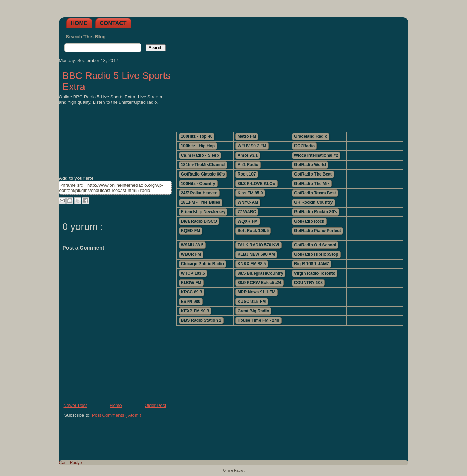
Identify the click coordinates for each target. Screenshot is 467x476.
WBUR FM (191, 254)
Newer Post (75, 405)
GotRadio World (310, 165)
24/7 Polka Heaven (199, 193)
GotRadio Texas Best (315, 193)
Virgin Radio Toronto (315, 273)
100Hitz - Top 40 (197, 136)
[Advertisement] (290, 77)
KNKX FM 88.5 (252, 264)
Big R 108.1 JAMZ (312, 264)
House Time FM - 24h (258, 320)
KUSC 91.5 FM (252, 302)
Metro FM (247, 136)
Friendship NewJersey (203, 212)
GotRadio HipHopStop (316, 254)
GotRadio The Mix (312, 184)
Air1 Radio (248, 165)
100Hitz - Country (198, 184)
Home (79, 23)
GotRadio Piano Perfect (318, 231)
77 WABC (247, 212)
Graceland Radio (311, 136)
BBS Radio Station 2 (201, 320)
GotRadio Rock (309, 221)
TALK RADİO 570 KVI (258, 245)
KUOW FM (191, 283)
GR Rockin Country (313, 202)
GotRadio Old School (315, 245)
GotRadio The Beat (313, 174)
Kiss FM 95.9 (250, 193)
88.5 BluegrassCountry (260, 273)
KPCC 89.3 (192, 292)
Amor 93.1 (248, 155)
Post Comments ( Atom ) (117, 415)
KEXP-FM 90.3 (195, 311)
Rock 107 (247, 174)
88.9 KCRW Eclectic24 (260, 283)
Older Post (155, 405)
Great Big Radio (253, 311)
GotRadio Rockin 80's (316, 212)
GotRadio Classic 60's (203, 174)
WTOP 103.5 (193, 273)
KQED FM (191, 231)
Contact (113, 23)
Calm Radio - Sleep (200, 155)
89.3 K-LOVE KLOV (257, 184)
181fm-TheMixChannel (203, 165)
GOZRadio (304, 146)
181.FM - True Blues (201, 202)
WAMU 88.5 (192, 245)
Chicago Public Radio (202, 264)
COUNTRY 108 (308, 283)
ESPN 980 (191, 302)
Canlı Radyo (71, 463)
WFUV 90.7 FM (252, 146)
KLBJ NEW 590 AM (256, 254)
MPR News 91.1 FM (257, 292)
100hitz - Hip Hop (198, 146)
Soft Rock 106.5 (253, 231)
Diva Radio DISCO (199, 221)
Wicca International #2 (316, 155)
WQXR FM (248, 221)
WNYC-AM (248, 202)
